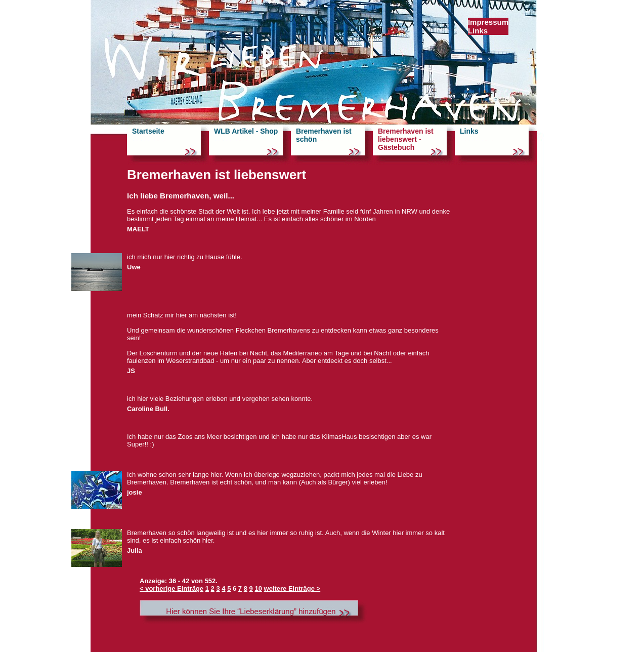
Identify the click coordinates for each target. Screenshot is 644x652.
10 (258, 588)
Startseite (148, 131)
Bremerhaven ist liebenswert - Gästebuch (406, 139)
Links (478, 31)
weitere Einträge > (292, 588)
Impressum (488, 22)
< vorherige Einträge (171, 588)
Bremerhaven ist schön (324, 135)
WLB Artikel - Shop (246, 131)
